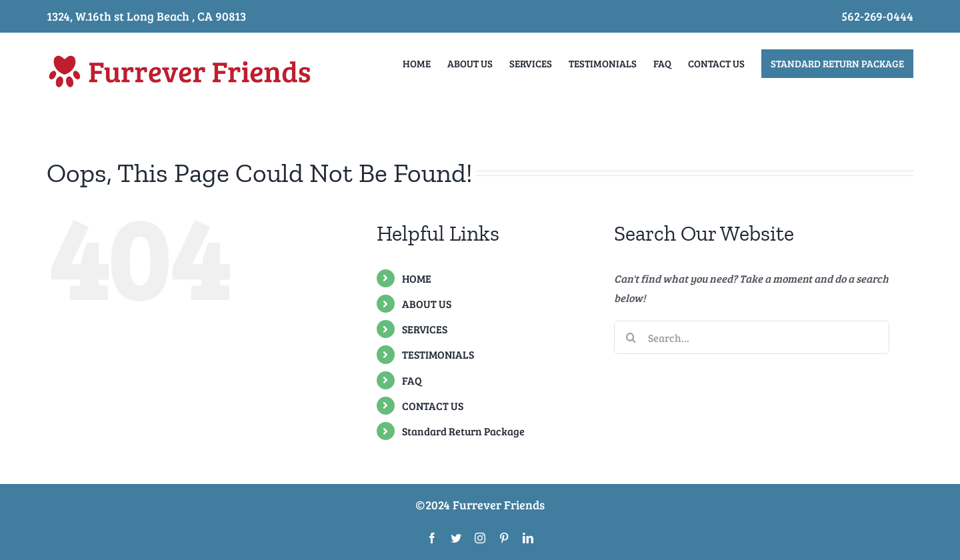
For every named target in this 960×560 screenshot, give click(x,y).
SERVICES (425, 329)
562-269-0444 (877, 16)
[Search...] (752, 337)
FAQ (412, 380)
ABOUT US (427, 304)
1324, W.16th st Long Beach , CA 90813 (146, 16)
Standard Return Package (463, 431)
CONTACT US (433, 406)
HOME (417, 278)
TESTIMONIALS (438, 354)
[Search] (631, 337)
